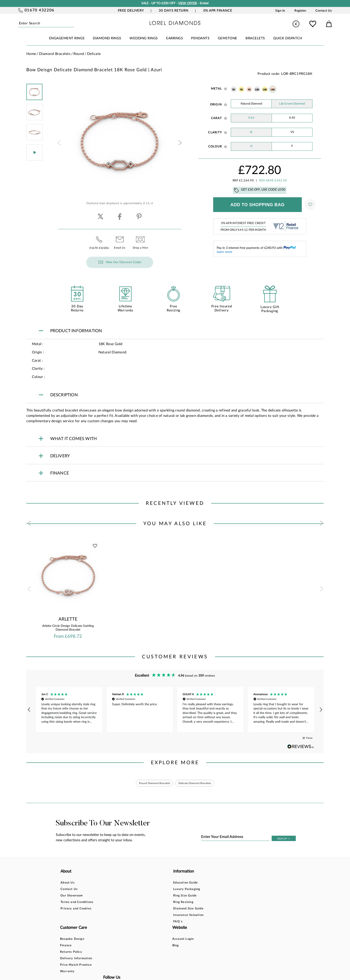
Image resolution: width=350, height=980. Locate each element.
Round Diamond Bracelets (151, 784)
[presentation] (58, 144)
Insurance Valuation (127, 916)
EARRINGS (174, 38)
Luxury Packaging (125, 890)
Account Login (222, 884)
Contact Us (324, 11)
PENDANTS (200, 38)
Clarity (215, 132)
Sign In (280, 11)
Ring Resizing (122, 903)
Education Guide (124, 884)
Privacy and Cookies (76, 910)
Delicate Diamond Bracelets (198, 784)
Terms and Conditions (77, 903)
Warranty (168, 916)
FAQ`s (116, 922)
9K (234, 90)
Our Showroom (72, 897)
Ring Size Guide (123, 897)
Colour (215, 147)
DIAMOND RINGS (107, 38)
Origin (216, 105)
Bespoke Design (173, 884)
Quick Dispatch (288, 38)
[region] (175, 710)
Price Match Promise (177, 910)
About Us (68, 884)
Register (300, 11)
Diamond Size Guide (127, 910)
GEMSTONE (228, 38)
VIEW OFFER (187, 3)
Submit (72, 24)
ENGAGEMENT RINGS (67, 38)
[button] (29, 710)
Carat (216, 118)
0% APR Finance (218, 11)
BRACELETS (255, 38)
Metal (216, 89)
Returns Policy (172, 897)
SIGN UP (284, 840)
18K (257, 90)
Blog (214, 890)
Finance (167, 890)
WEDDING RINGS (144, 38)
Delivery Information (177, 903)
